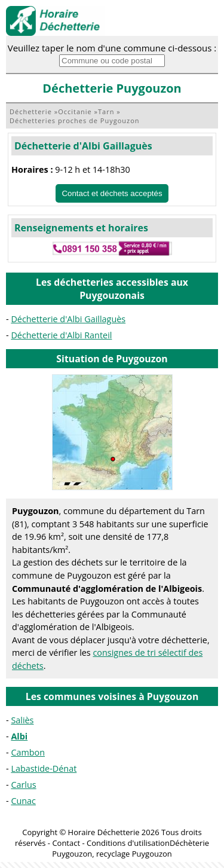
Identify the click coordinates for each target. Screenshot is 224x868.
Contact (66, 843)
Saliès (22, 720)
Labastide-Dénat (44, 768)
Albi (19, 736)
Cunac (23, 801)
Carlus (23, 785)
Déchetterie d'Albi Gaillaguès (83, 146)
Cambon (28, 752)
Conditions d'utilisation (128, 843)
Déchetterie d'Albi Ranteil (61, 335)
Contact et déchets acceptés (112, 193)
